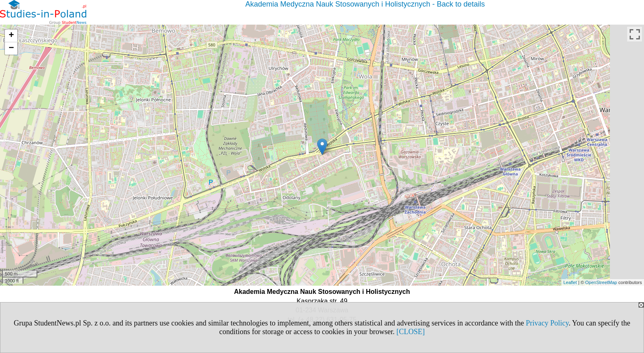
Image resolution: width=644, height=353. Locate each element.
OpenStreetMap (601, 282)
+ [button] (11, 36)
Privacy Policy (547, 323)
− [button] (11, 48)
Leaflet (570, 282)
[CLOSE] (411, 332)
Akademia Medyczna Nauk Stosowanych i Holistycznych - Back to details (365, 4)
